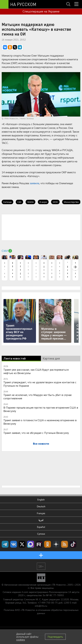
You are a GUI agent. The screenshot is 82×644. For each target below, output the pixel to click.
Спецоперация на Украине (41, 11)
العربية (41, 520)
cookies (21, 640)
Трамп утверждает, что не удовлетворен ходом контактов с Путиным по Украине (40, 384)
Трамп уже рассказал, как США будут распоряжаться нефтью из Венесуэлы (36, 371)
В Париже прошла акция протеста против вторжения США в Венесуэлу (41, 409)
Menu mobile (77, 1)
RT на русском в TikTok (73, 544)
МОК (55, 202)
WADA (30, 202)
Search (68, 1)
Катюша (7, 202)
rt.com (25, 592)
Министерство (71, 202)
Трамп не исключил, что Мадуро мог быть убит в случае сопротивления (38, 396)
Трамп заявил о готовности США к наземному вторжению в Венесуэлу (40, 422)
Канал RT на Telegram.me (5, 544)
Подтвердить (55, 637)
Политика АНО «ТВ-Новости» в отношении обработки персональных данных (41, 612)
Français (41, 513)
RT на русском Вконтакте (14, 544)
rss (65, 544)
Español (41, 527)
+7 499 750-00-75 (48, 603)
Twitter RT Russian (22, 544)
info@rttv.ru (41, 606)
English (41, 500)
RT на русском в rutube (39, 544)
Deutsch (41, 506)
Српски (41, 534)
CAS (19, 202)
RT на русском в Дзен (56, 544)
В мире (43, 202)
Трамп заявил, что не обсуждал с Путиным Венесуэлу (36, 433)
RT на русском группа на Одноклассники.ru (48, 544)
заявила (34, 183)
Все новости (41, 443)
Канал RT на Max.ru (31, 544)
